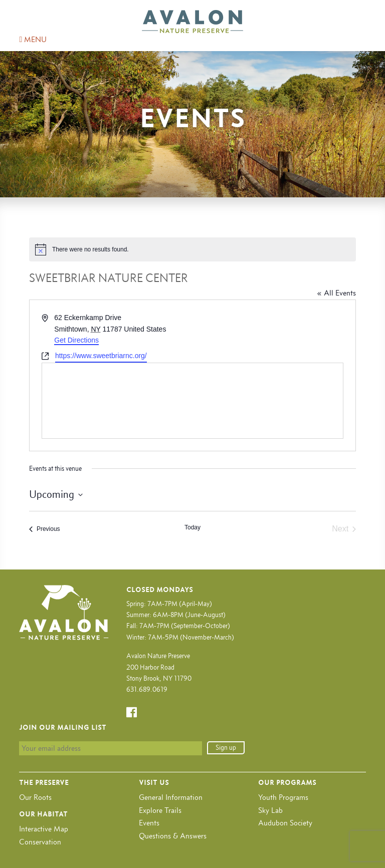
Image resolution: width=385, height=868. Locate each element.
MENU (33, 39)
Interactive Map (44, 829)
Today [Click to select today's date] (192, 527)
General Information (171, 797)
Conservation (40, 842)
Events (149, 823)
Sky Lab (270, 810)
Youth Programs (283, 797)
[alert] (192, 249)
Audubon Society (285, 823)
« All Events (336, 293)
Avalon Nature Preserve (192, 22)
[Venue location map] (192, 401)
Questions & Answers (173, 836)
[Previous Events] (45, 529)
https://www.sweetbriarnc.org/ (101, 356)
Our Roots (35, 797)
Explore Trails (160, 810)
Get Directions (76, 340)
